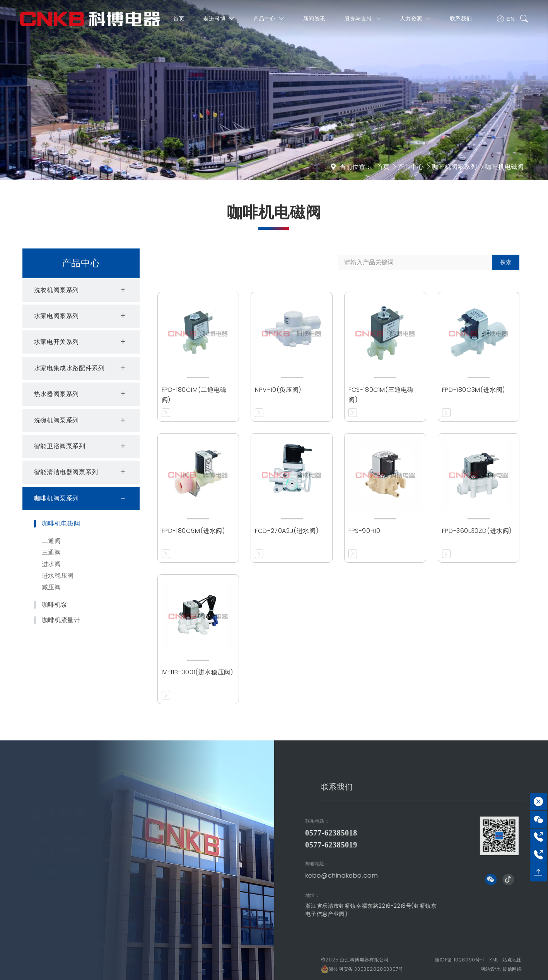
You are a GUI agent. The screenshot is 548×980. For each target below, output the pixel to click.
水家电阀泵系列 (81, 316)
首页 (179, 20)
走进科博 (219, 21)
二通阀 (51, 541)
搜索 (506, 262)
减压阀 (51, 587)
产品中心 (269, 21)
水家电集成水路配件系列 (81, 368)
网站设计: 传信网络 (501, 969)
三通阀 (51, 552)
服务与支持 (363, 21)
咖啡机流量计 (61, 620)
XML (494, 960)
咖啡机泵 (55, 605)
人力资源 (416, 21)
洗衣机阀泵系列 (81, 290)
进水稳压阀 (58, 576)
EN (506, 21)
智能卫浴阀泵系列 (81, 446)
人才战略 (65, 869)
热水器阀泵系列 (81, 394)
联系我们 (461, 20)
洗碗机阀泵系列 (81, 420)
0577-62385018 (231, 833)
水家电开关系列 (81, 342)
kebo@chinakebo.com (241, 875)
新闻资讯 (315, 20)
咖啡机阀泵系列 (454, 167)
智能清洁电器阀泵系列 (81, 472)
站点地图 (512, 960)
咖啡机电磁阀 (505, 167)
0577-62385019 (231, 845)
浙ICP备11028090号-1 (459, 960)
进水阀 (51, 564)
